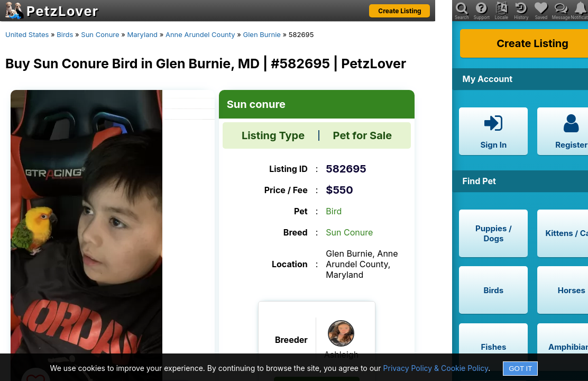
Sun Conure (100, 34)
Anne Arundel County (200, 34)
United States (27, 34)
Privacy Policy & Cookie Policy (436, 368)
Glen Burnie (261, 34)
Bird (334, 211)
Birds (65, 34)
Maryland (142, 34)
